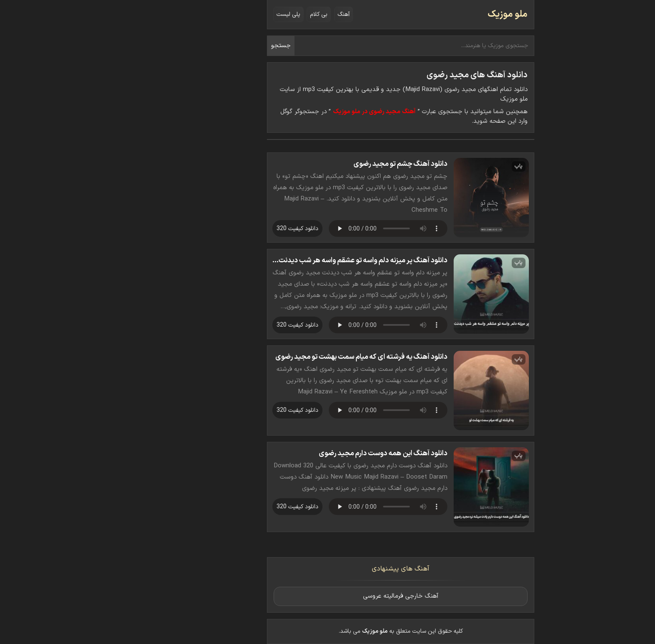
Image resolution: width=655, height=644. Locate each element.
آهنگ (270, 14)
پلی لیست (215, 14)
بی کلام (246, 14)
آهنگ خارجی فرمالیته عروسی (328, 596)
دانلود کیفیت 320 (224, 229)
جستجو (208, 46)
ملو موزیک (434, 14)
